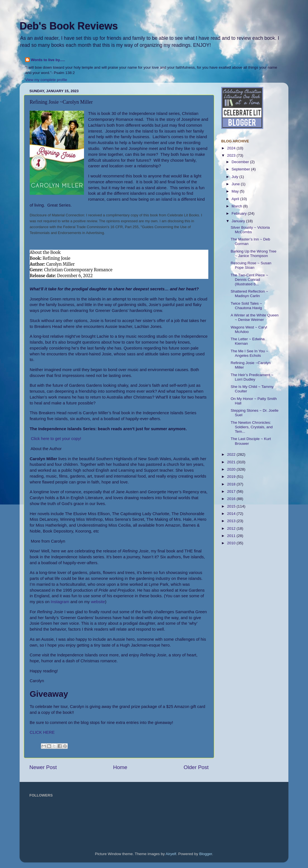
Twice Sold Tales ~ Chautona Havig (246, 306)
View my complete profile (46, 80)
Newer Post (43, 767)
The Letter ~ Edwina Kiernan (248, 341)
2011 (232, 536)
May (236, 191)
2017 (232, 491)
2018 (232, 484)
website (98, 602)
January (239, 221)
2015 (232, 506)
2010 (232, 543)
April (236, 199)
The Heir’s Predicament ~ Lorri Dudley (252, 377)
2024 (232, 148)
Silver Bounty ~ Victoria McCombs (250, 230)
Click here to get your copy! (56, 439)
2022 (232, 454)
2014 (232, 514)
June (236, 184)
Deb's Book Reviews (69, 26)
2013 (232, 521)
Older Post (196, 767)
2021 (232, 462)
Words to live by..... (48, 60)
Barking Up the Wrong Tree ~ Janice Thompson (254, 254)
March (237, 206)
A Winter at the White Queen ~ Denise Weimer (255, 317)
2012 (232, 528)
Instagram (60, 602)
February (240, 213)
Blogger (206, 854)
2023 (232, 155)
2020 (232, 469)
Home (120, 767)
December (241, 162)
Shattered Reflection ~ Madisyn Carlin (249, 294)
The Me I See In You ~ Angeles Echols (249, 353)
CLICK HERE (42, 732)
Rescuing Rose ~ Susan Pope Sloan (251, 265)
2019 (232, 477)
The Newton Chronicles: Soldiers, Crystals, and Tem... (252, 427)
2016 (232, 499)
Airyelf (171, 854)
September (241, 169)
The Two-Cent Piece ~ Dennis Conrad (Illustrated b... (249, 280)
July (235, 177)
